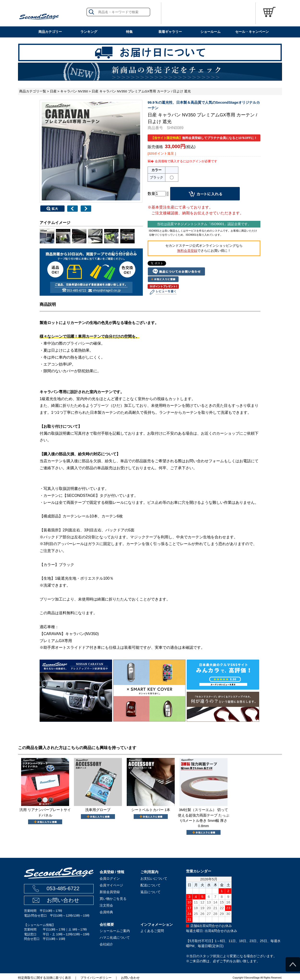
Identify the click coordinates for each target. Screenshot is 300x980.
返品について (150, 892)
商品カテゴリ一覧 (33, 91)
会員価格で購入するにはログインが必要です (186, 161)
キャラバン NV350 (74, 91)
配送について (150, 885)
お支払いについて (154, 878)
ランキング (89, 32)
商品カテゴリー (50, 32)
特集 (129, 32)
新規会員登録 (110, 892)
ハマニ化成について (115, 938)
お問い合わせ (63, 900)
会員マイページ (111, 885)
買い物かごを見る (113, 899)
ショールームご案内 (115, 931)
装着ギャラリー (170, 32)
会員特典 (106, 912)
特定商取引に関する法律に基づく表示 (45, 978)
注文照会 (106, 905)
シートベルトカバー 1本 (151, 810)
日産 (53, 91)
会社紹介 (106, 944)
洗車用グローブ (98, 810)
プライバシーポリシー (96, 978)
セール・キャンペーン (252, 32)
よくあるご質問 (152, 931)
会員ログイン (110, 878)
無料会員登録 (187, 251)
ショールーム (210, 32)
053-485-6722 (63, 888)
